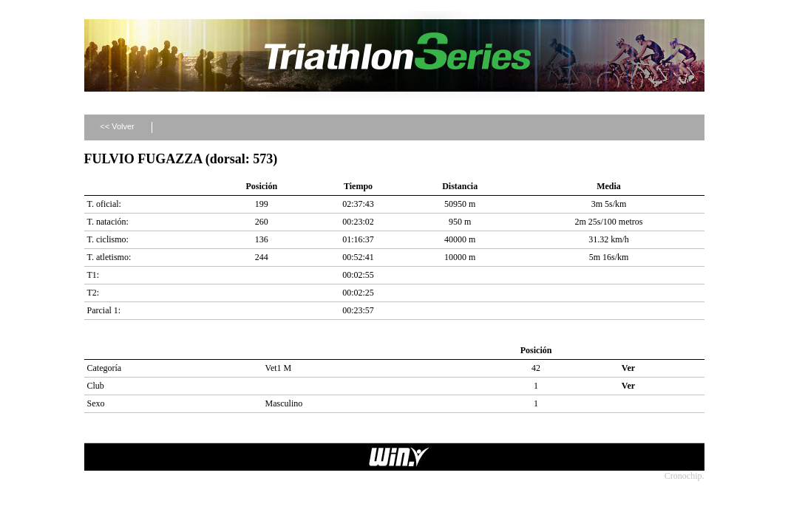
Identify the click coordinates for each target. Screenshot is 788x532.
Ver (628, 368)
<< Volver (117, 126)
